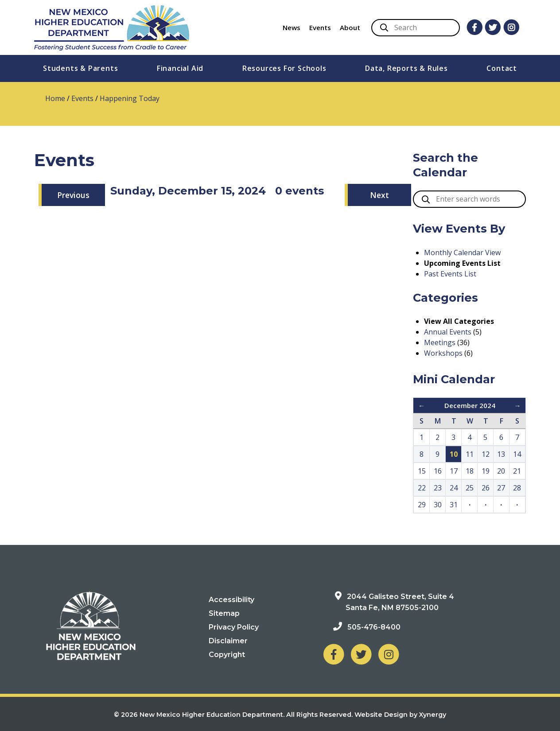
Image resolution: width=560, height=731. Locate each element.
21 (517, 471)
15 (422, 471)
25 (470, 488)
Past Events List (450, 274)
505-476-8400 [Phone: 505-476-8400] (374, 627)
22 (422, 488)
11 (470, 454)
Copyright (227, 655)
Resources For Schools (284, 68)
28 (517, 488)
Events (320, 27)
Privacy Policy (234, 627)
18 (470, 471)
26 (486, 488)
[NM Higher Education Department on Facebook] (334, 654)
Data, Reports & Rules (406, 68)
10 (454, 454)
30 (438, 505)
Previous (73, 195)
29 (422, 505)
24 (454, 488)
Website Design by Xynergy (400, 715)
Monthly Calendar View (462, 253)
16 (438, 471)
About (350, 27)
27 (501, 488)
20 (501, 471)
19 (486, 471)
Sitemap (224, 613)
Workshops (443, 353)
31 (454, 505)
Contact (502, 68)
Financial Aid (180, 68)
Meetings (440, 342)
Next (379, 195)
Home (55, 98)
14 (517, 454)
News (292, 27)
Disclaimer (228, 641)
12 (486, 454)
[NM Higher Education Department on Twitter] (361, 654)
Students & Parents (80, 68)
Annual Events (448, 332)
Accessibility (231, 600)
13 (501, 454)
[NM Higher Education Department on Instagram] (389, 654)
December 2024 (470, 405)
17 (454, 471)
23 (438, 488)
